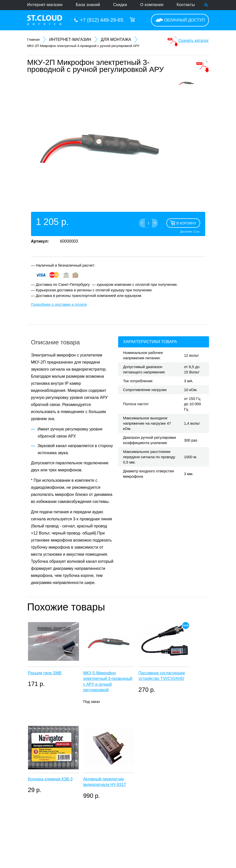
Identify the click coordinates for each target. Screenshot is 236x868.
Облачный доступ (184, 20)
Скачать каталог (194, 41)
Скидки (120, 5)
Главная (33, 40)
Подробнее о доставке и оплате (59, 304)
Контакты (186, 5)
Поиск (206, 5)
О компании (152, 5)
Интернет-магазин (45, 5)
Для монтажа (116, 40)
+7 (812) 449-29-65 (102, 20)
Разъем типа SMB (45, 673)
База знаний (88, 5)
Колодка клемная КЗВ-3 (50, 779)
